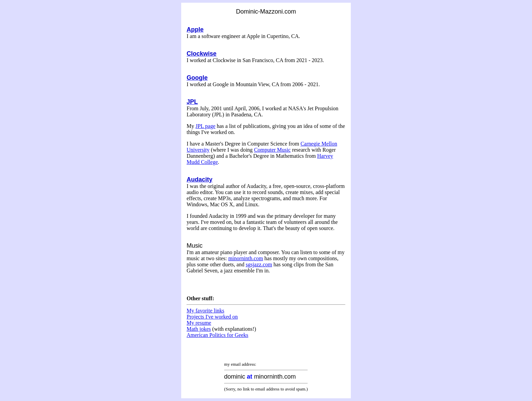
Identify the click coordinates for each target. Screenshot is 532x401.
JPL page (205, 126)
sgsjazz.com (259, 264)
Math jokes (199, 329)
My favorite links (205, 311)
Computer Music (272, 150)
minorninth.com (246, 258)
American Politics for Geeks (217, 335)
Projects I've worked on (212, 317)
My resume (199, 323)
